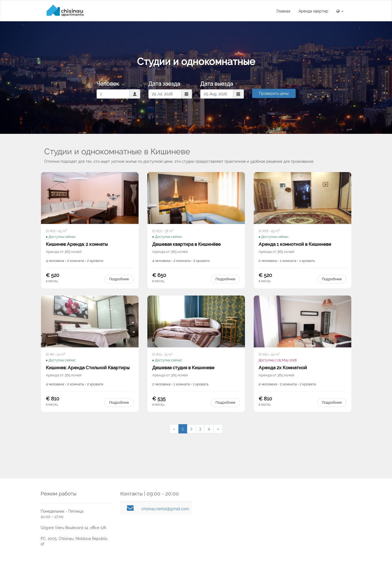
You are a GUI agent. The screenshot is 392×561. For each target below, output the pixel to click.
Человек (108, 84)
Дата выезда (217, 84)
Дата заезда (164, 84)
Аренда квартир (313, 11)
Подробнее (119, 279)
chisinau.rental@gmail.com (165, 509)
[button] (340, 11)
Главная (283, 11)
